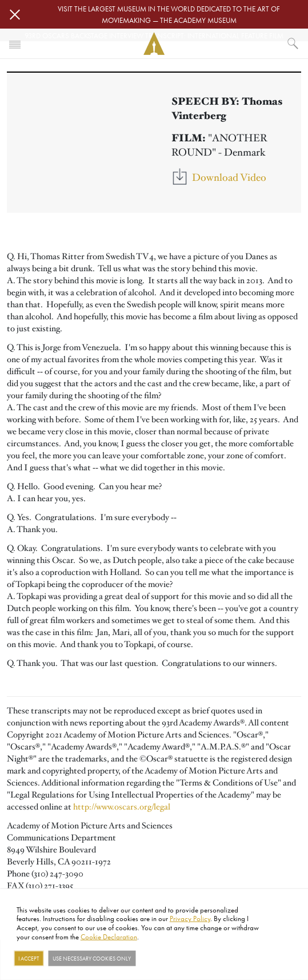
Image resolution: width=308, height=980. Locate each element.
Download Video (229, 177)
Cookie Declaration (109, 936)
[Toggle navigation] (15, 43)
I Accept (29, 958)
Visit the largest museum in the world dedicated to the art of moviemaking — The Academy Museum (169, 14)
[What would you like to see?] (293, 43)
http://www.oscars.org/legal (122, 807)
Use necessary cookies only (92, 958)
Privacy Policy (190, 918)
